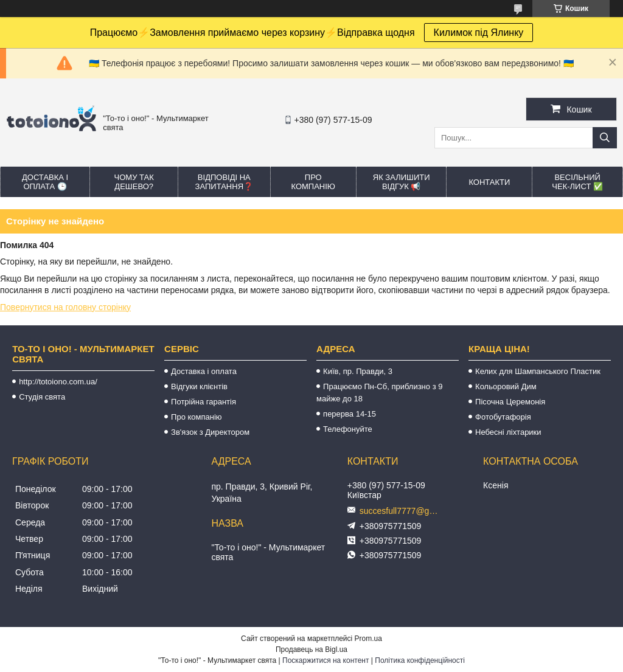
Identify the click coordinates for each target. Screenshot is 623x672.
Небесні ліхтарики (508, 432)
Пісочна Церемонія (510, 402)
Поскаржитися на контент (325, 660)
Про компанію (313, 182)
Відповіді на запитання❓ (224, 182)
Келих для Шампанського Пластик (538, 371)
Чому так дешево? (134, 182)
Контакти (489, 182)
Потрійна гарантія (204, 402)
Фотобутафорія (503, 417)
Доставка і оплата (204, 371)
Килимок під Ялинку (479, 33)
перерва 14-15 (350, 414)
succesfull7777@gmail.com (402, 511)
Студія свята (42, 397)
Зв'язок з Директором (210, 432)
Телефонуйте (348, 429)
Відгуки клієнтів (199, 386)
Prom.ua (368, 639)
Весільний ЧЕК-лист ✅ (577, 182)
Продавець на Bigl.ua (311, 649)
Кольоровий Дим (506, 386)
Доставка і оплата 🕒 (45, 182)
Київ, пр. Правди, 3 (358, 371)
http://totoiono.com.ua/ (58, 382)
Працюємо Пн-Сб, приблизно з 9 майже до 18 (379, 393)
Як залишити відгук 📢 (402, 182)
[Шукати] (605, 138)
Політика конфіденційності (420, 660)
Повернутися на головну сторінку (65, 307)
